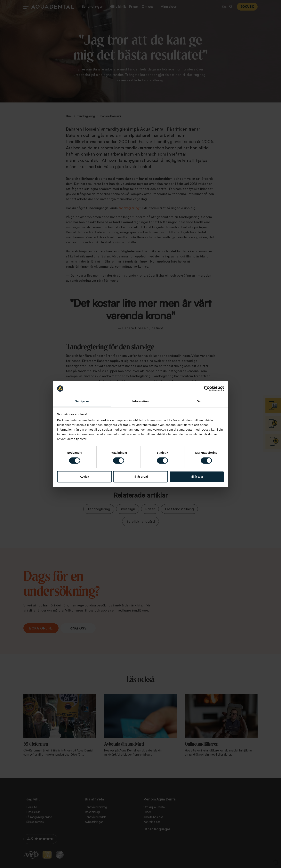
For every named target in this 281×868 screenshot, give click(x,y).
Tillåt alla (197, 477)
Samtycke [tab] (82, 401)
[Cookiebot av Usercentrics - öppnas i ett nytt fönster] (207, 388)
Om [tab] (199, 401)
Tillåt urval (141, 477)
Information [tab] (140, 401)
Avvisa (84, 477)
